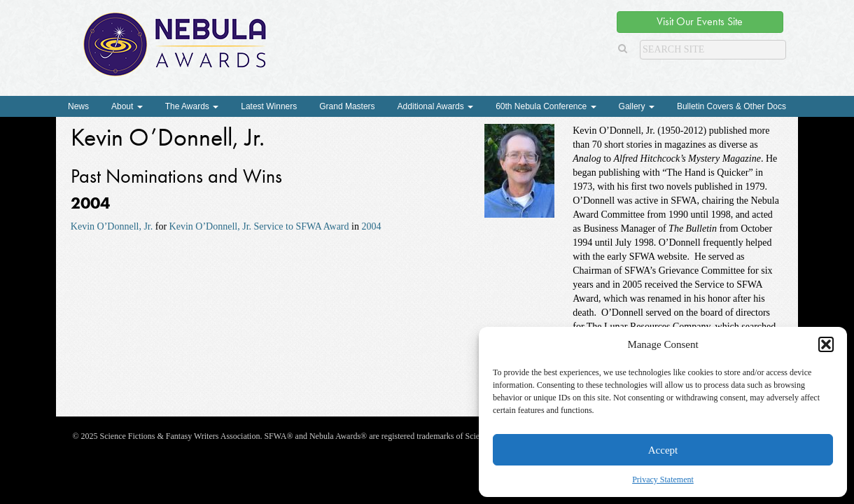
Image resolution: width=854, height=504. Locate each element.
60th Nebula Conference (546, 106)
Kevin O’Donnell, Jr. (112, 226)
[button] (826, 344)
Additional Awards (436, 106)
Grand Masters (347, 106)
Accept (663, 450)
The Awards (192, 106)
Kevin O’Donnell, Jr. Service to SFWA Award (259, 226)
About (127, 106)
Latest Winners (269, 106)
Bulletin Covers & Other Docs (731, 106)
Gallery (637, 106)
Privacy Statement (663, 479)
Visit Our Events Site (700, 21)
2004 (371, 226)
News (78, 106)
